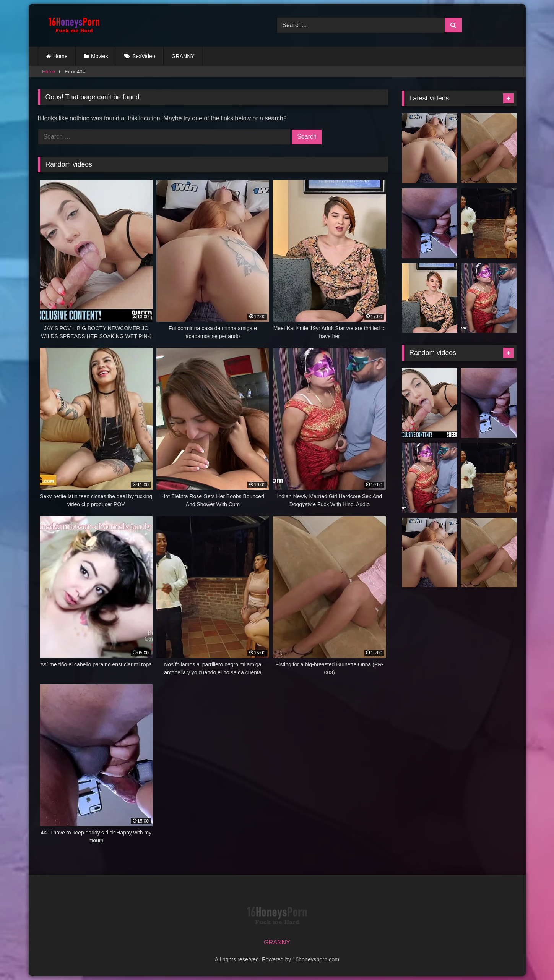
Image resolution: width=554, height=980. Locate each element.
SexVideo (144, 56)
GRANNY (183, 56)
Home (60, 56)
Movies (99, 56)
